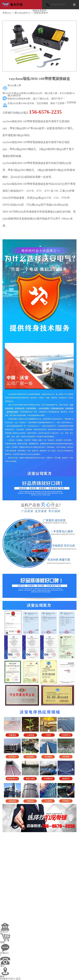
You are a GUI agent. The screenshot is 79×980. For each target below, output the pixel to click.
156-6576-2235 (58, 5)
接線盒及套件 (41, 13)
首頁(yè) (7, 13)
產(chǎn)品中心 (22, 13)
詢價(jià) (4, 953)
